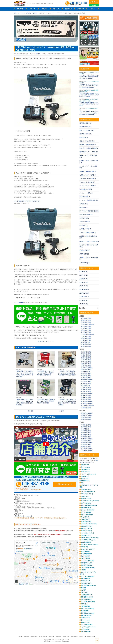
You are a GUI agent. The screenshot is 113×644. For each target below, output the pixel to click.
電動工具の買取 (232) (85, 134)
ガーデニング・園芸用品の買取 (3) (89, 211)
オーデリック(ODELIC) (87, 576)
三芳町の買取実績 (86, 336)
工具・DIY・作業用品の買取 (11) (89, 148)
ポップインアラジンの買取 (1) (88, 186)
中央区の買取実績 (86, 396)
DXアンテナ (84, 604)
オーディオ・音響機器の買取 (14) (89, 200)
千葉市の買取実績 (86, 431)
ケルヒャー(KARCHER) (88, 510)
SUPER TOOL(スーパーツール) (90, 538)
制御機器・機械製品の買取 (92, 90)
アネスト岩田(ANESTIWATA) (89, 505)
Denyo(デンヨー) (86, 517)
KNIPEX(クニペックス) (87, 533)
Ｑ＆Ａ (93, 9)
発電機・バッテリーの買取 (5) (88, 175)
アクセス (32, 9)
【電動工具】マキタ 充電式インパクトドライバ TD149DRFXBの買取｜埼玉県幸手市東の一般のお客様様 (25, 364)
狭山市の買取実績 (86, 338)
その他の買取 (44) (84, 263)
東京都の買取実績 (86, 352)
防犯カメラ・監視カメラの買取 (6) (89, 241)
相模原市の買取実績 (87, 415)
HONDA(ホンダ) (86, 519)
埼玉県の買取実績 (86, 318)
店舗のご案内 (34, 637)
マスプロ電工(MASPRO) (88, 602)
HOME (20, 637)
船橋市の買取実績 (86, 435)
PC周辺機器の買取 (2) (86, 189)
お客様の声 (81, 9)
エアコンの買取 (89, 72)
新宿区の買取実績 (86, 358)
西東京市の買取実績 (87, 403)
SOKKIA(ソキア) (86, 581)
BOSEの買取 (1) (84, 207)
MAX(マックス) (85, 622)
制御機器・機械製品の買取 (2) (88, 171)
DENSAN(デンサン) (86, 526)
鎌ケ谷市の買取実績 (87, 449)
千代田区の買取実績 (87, 394)
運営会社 (81, 637)
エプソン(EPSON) (86, 503)
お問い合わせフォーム (64, 484)
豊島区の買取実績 (86, 392)
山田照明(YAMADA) (86, 565)
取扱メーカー (56, 9)
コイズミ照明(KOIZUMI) (88, 568)
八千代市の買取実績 (87, 451)
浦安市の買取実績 (86, 441)
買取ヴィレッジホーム (19, 13)
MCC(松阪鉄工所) (86, 542)
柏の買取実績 (85, 429)
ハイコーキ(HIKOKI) (87, 625)
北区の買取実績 (86, 372)
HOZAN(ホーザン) (86, 535)
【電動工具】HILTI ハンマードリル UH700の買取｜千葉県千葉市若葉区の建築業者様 (46, 363)
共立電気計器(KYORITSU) (88, 585)
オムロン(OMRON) (86, 599)
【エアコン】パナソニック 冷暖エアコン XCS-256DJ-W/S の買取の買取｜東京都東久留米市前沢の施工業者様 (89, 77)
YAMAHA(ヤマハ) (86, 489)
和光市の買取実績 (86, 326)
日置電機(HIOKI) (86, 579)
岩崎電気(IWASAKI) (86, 563)
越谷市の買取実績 (86, 346)
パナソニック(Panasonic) (88, 627)
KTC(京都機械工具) (86, 554)
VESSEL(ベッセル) (86, 531)
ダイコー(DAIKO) (86, 512)
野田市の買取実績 (86, 447)
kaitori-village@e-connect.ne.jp (24, 516)
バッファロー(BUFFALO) (88, 492)
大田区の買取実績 (86, 366)
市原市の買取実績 (86, 437)
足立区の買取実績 (86, 382)
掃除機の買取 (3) (84, 254)
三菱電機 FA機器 (86, 606)
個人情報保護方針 (89, 637)
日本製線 (83, 570)
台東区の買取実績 (86, 378)
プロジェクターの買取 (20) (87, 182)
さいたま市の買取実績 (87, 324)
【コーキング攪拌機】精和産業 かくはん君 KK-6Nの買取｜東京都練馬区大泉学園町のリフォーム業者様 (89, 95)
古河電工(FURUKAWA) (87, 613)
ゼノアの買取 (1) (84, 218)
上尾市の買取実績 (86, 340)
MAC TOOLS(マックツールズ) (89, 545)
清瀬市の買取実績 (86, 407)
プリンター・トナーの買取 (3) (88, 179)
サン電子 (83, 590)
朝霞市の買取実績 (86, 320)
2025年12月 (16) (84, 289)
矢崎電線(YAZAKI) (86, 615)
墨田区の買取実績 (86, 398)
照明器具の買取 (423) (85, 123)
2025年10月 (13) (84, 297)
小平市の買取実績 (86, 400)
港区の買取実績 (86, 386)
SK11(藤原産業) (85, 551)
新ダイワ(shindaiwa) (87, 515)
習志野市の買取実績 (87, 439)
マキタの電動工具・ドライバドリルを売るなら (27, 201)
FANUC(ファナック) (87, 595)
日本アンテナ (85, 592)
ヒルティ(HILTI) (85, 558)
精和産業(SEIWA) (86, 508)
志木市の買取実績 (86, 328)
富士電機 (83, 588)
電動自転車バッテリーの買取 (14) (89, 152)
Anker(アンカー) (86, 496)
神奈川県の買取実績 (87, 413)
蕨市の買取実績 (86, 342)
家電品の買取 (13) (84, 250)
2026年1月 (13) (84, 286)
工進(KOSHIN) (85, 465)
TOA (82, 483)
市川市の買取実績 (86, 433)
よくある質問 (66, 637)
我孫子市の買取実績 (87, 443)
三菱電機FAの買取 (87, 101)
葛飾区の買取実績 (86, 364)
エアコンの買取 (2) (85, 222)
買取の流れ (69, 9)
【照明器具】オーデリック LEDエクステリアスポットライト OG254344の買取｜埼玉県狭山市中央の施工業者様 (89, 86)
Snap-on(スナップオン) (88, 549)
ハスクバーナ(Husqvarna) (88, 474)
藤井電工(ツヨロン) (86, 528)
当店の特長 (20, 9)
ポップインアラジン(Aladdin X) (90, 501)
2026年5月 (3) (83, 271)
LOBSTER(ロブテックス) (88, 540)
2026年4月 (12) (84, 275)
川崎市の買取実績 (86, 417)
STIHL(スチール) (86, 472)
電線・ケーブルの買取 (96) (87, 141)
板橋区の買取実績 (86, 356)
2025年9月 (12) (84, 300)
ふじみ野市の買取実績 (87, 334)
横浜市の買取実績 (86, 419)
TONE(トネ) (84, 547)
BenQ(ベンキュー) (86, 498)
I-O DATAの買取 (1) (85, 197)
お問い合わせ (94, 2)
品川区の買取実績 (86, 360)
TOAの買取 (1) (84, 204)
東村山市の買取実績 (87, 402)
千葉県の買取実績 (86, 425)
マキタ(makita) (85, 629)
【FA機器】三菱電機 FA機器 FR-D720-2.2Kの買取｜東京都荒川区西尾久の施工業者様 (89, 104)
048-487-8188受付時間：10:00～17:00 (76, 4)
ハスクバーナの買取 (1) (86, 214)
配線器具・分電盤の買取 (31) (88, 145)
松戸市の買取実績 (86, 427)
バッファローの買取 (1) (86, 193)
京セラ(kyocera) (86, 467)
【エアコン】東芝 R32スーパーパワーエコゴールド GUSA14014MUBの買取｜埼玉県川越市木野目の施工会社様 (89, 113)
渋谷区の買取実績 (86, 376)
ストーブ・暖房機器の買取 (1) (88, 232)
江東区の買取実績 (86, 362)
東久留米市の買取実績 (87, 405)
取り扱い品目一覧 (43, 637)
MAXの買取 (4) (84, 137)
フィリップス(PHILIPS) (87, 561)
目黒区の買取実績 (86, 384)
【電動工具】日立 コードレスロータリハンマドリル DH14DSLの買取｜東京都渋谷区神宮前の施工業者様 (25, 392)
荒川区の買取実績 (86, 370)
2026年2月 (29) (84, 282)
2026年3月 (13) (84, 279)
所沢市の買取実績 (86, 332)
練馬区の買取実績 (86, 354)
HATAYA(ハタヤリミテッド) (89, 524)
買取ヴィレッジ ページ (46, 341)
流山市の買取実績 (86, 445)
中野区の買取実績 (86, 390)
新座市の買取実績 (86, 330)
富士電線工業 (85, 611)
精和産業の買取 (83, 92)
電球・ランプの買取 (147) (87, 130)
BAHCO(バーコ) (86, 618)
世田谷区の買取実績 (87, 380)
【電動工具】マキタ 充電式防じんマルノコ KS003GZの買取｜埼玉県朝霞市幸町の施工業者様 (67, 363)
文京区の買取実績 (86, 388)
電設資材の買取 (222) (85, 127)
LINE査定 (94, 5)
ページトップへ (97, 640)
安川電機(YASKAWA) (87, 597)
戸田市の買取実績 (86, 322)
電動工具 (34, 13)
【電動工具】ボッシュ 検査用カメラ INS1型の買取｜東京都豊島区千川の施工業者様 (46, 391)
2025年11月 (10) (84, 293)
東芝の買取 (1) (83, 225)
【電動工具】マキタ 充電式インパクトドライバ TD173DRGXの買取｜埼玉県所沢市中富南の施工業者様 (67, 392)
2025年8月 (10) (84, 304)
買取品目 (44, 9)
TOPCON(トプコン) (86, 583)
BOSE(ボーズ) (85, 476)
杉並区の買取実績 (86, 374)
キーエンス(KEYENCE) (87, 609)
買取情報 (29, 13)
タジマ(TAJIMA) (85, 556)
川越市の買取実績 (86, 344)
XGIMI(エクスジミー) (87, 494)
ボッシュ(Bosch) (86, 632)
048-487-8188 (33, 484)
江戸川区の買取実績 (87, 368)
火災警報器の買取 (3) (85, 229)
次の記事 (61, 411)
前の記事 (31, 411)
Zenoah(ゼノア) (85, 469)
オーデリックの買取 (90, 81)
